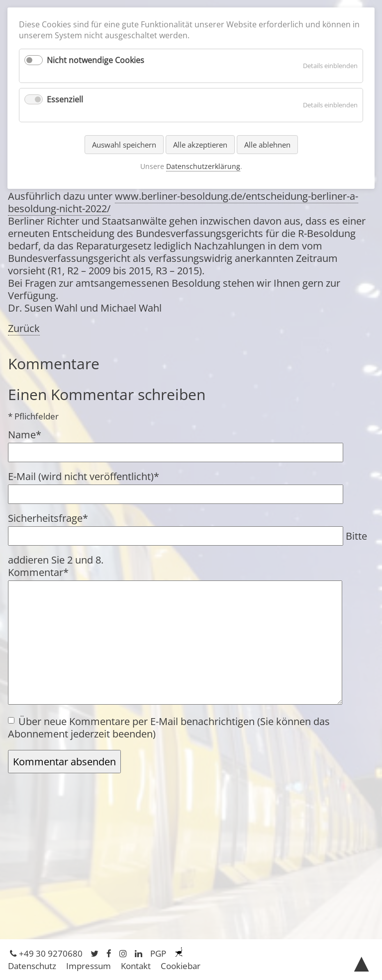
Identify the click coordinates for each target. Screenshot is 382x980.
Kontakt (136, 966)
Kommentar (38, 572)
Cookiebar (181, 966)
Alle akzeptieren (200, 145)
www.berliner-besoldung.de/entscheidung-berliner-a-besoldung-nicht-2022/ (183, 202)
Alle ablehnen (267, 145)
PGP (158, 953)
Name (31, 435)
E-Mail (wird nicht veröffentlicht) (84, 476)
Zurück (24, 328)
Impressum (89, 966)
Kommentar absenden (64, 762)
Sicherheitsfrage (48, 518)
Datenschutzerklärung (203, 166)
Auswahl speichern (124, 145)
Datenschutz (32, 966)
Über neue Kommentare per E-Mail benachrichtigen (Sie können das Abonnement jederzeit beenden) (169, 728)
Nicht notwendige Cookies (95, 60)
